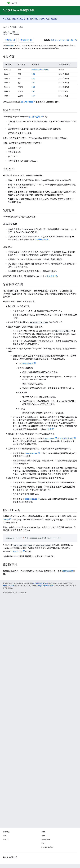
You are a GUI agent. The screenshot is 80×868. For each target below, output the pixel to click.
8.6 (56, 40)
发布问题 (50, 276)
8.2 (72, 40)
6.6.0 (33, 87)
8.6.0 (33, 78)
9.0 (52, 40)
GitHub (6, 520)
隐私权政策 (13, 857)
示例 (50, 429)
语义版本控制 (34, 117)
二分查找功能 (17, 552)
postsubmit (49, 438)
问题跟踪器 (46, 839)
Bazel (5, 27)
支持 (43, 836)
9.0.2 (33, 74)
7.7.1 (33, 83)
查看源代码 (27, 40)
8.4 (64, 40)
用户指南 (13, 27)
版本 (21, 27)
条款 (5, 857)
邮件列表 (34, 19)
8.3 (68, 40)
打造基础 (6, 19)
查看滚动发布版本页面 (40, 70)
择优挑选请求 (27, 364)
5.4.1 (33, 91)
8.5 (60, 40)
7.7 (76, 40)
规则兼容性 (68, 571)
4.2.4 (33, 96)
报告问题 (10, 40)
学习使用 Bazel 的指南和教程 (19, 10)
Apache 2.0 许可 (9, 586)
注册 (56, 19)
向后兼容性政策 (42, 240)
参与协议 (45, 19)
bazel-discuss (31, 453)
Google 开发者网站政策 (45, 586)
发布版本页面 (27, 102)
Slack (44, 843)
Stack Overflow (47, 847)
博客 (5, 836)
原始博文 (11, 46)
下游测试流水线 (66, 438)
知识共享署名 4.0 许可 (41, 583)
